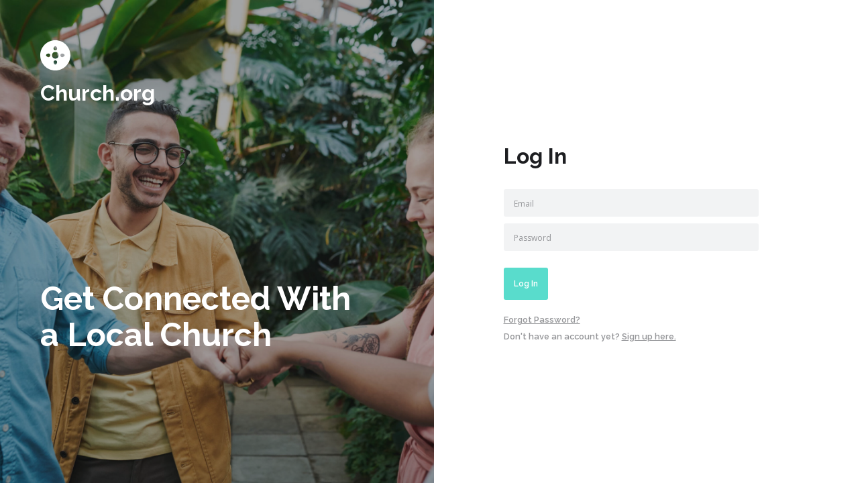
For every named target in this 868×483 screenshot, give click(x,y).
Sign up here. (649, 336)
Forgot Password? (542, 320)
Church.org (98, 93)
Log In (526, 284)
